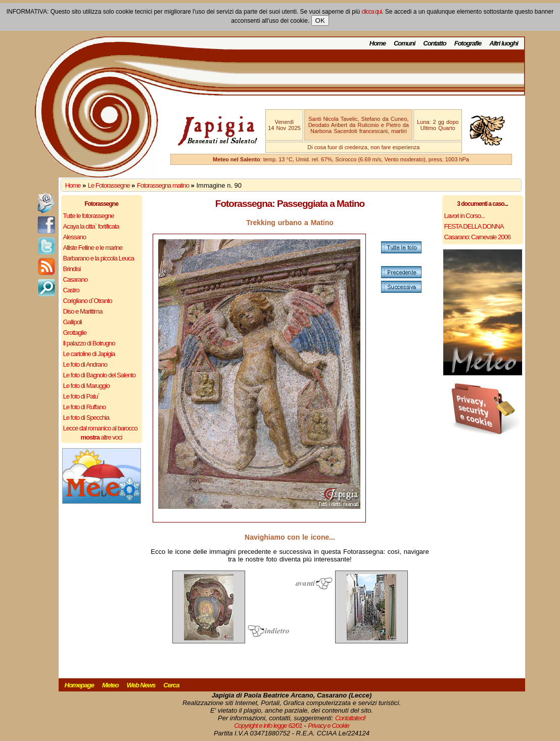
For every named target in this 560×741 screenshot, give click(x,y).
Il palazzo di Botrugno (89, 343)
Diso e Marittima (83, 311)
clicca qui (372, 12)
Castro (71, 290)
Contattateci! (350, 718)
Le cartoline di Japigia (89, 354)
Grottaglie (75, 333)
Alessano (75, 237)
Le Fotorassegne (109, 185)
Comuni (404, 43)
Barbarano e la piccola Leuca (99, 258)
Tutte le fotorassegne (89, 216)
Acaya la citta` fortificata (91, 226)
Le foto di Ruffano (84, 407)
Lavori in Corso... (464, 216)
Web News (141, 685)
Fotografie (468, 43)
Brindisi (72, 269)
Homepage (79, 685)
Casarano (75, 279)
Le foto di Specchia (86, 418)
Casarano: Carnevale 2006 (477, 237)
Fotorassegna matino (163, 185)
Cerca (171, 685)
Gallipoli (73, 322)
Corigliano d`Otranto (88, 301)
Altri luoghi (504, 43)
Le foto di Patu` (81, 396)
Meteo (110, 685)
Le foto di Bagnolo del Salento (99, 375)
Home (378, 43)
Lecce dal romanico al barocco (100, 428)
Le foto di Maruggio (86, 386)
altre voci (102, 437)
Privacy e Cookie (329, 726)
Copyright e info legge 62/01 (268, 726)
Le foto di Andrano (85, 364)
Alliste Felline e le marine (93, 248)
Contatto (434, 43)
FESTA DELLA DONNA (474, 226)
